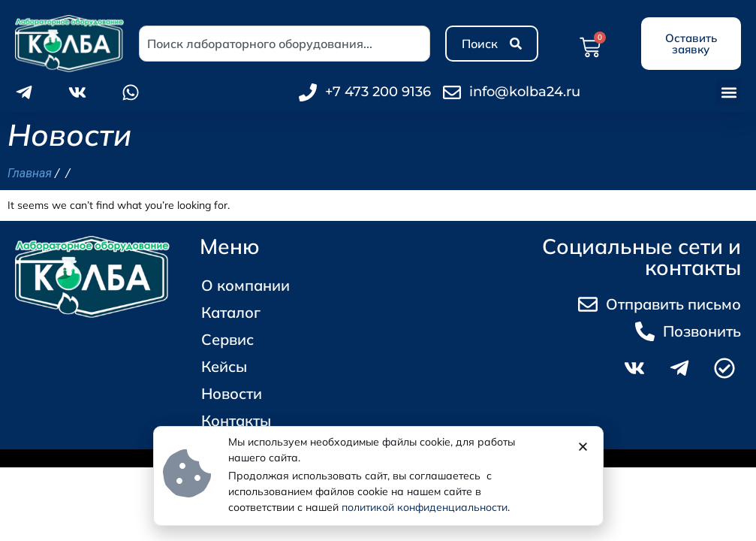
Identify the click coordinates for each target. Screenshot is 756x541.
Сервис (227, 339)
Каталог (235, 312)
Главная (30, 173)
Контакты (236, 420)
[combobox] (285, 44)
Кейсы (224, 366)
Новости (232, 393)
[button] (729, 92)
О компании (245, 285)
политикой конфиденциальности (425, 507)
